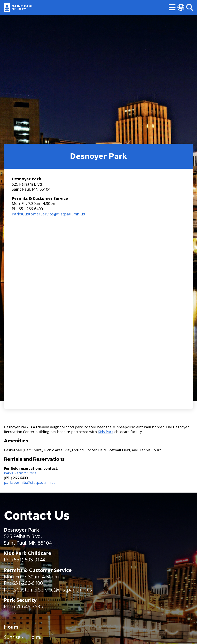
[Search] (190, 7)
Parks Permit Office (20, 473)
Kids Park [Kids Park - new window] (106, 432)
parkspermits (15, 482)
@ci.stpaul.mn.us (41, 482)
